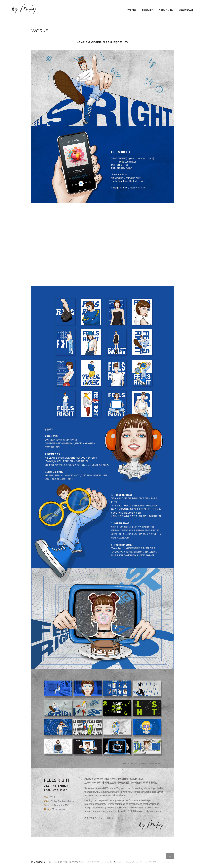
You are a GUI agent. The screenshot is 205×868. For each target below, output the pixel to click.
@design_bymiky (133, 862)
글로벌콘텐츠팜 (186, 10)
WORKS (132, 10)
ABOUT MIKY (166, 10)
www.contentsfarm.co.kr (112, 862)
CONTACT (147, 10)
